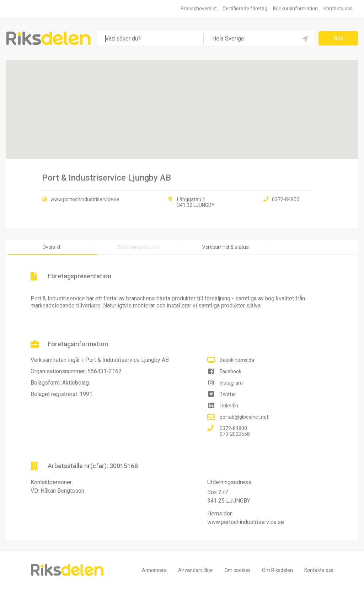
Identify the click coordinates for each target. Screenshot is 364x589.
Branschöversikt (199, 9)
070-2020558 (235, 434)
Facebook (231, 371)
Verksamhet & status (226, 247)
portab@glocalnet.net (244, 417)
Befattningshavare (138, 247)
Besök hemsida (237, 360)
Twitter (228, 394)
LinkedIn (229, 406)
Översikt (51, 247)
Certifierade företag (245, 9)
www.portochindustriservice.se (85, 199)
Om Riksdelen (277, 570)
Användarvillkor (196, 570)
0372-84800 (233, 428)
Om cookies (237, 570)
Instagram (231, 383)
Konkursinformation (295, 9)
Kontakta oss (338, 9)
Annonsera (154, 570)
